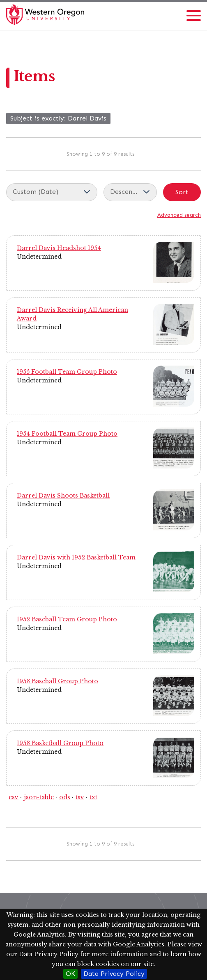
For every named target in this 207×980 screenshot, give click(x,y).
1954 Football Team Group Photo (67, 434)
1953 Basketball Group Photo (60, 743)
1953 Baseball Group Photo (57, 681)
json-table (39, 797)
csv (14, 797)
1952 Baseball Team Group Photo (67, 619)
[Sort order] (130, 192)
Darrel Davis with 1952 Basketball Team (76, 557)
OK (70, 974)
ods (65, 797)
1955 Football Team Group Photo (67, 372)
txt (93, 797)
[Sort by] (52, 192)
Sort (182, 192)
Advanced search (179, 215)
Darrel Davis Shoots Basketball (63, 496)
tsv (80, 797)
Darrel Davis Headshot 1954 (59, 248)
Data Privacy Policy (114, 974)
